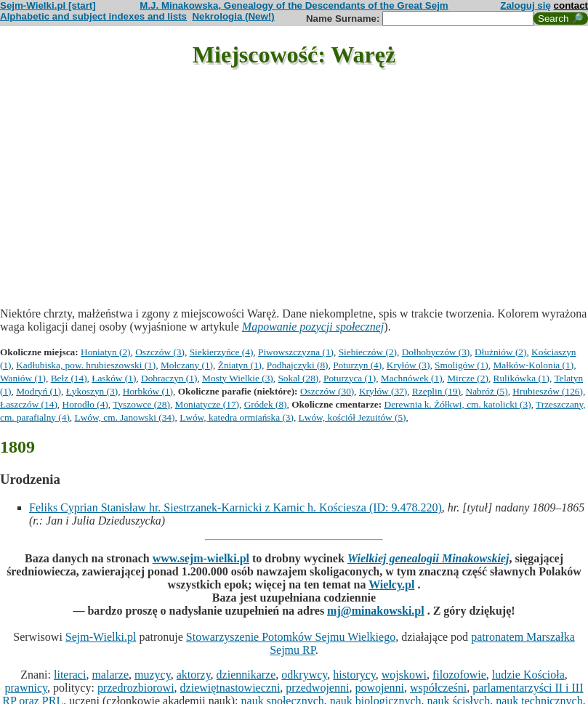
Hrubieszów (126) (548, 391)
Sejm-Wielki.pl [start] (48, 5)
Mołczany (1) (187, 365)
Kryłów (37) (383, 391)
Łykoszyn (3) (92, 391)
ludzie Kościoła (528, 675)
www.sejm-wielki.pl (201, 558)
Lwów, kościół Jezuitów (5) (353, 417)
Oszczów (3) (160, 352)
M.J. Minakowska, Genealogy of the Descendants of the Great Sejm (294, 5)
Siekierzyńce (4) (222, 352)
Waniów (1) (23, 378)
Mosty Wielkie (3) (238, 378)
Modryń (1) (39, 391)
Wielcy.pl (391, 584)
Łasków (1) (114, 378)
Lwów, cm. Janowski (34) (125, 417)
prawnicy (26, 688)
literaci (70, 675)
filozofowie (459, 675)
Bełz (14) (69, 378)
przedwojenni (317, 688)
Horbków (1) (148, 391)
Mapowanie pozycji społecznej (313, 327)
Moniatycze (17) (207, 404)
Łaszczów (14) (29, 404)
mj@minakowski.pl (376, 611)
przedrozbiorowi (136, 688)
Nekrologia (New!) (233, 16)
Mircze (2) (468, 378)
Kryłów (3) (408, 365)
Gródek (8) (266, 404)
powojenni (379, 688)
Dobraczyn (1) (169, 378)
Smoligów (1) (462, 365)
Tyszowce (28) (141, 404)
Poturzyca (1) (350, 378)
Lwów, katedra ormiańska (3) (237, 417)
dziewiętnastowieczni (230, 688)
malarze (110, 675)
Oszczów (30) (327, 391)
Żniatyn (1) (240, 365)
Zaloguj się (525, 5)
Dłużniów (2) (500, 352)
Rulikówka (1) (521, 378)
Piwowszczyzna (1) (296, 352)
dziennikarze (246, 675)
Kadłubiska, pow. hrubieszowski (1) (86, 365)
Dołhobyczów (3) (436, 352)
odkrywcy (304, 675)
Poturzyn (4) (357, 365)
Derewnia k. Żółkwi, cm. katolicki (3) (458, 404)
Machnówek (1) (412, 378)
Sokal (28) (298, 378)
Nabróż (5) (487, 391)
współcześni (438, 688)
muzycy (153, 675)
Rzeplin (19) (436, 391)
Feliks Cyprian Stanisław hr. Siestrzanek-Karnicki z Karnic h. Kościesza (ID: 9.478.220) (235, 507)
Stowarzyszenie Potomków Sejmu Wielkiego (291, 637)
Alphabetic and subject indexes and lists (93, 16)
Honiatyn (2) (105, 352)
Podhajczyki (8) (298, 365)
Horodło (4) (85, 404)
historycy (354, 675)
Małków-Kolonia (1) (533, 365)
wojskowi (404, 675)
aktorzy (194, 675)
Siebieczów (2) (368, 352)
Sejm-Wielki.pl (101, 637)
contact (571, 5)
